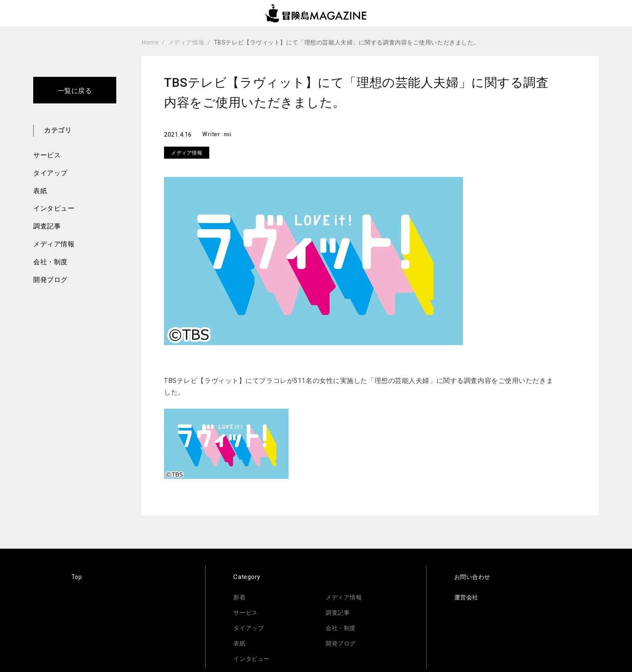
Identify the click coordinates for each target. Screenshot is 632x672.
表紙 (40, 191)
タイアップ (50, 173)
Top (77, 577)
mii (228, 134)
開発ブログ (50, 280)
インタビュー (54, 208)
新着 (240, 597)
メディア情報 (54, 244)
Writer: (213, 134)
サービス (47, 155)
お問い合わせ (474, 577)
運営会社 (467, 597)
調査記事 (47, 226)
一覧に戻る (75, 91)
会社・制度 (50, 262)
